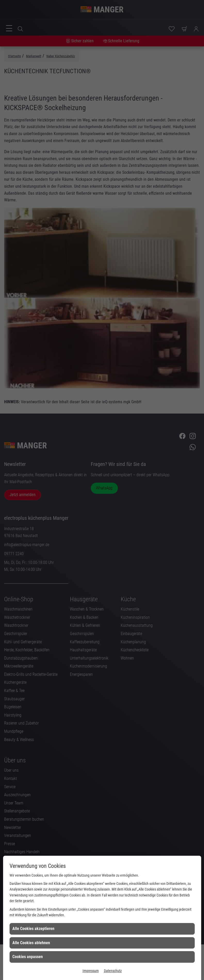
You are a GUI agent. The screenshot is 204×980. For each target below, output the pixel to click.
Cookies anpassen (28, 957)
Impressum (91, 971)
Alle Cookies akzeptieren (33, 929)
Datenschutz (113, 971)
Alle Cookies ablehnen (31, 943)
